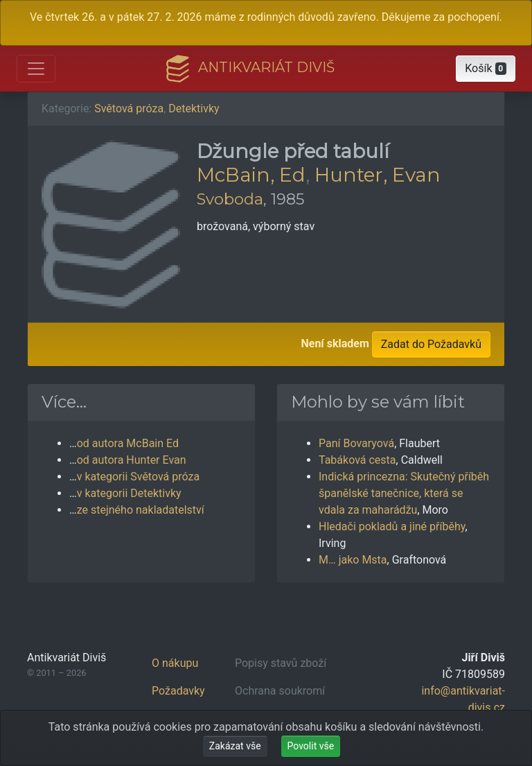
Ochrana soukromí (280, 691)
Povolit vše (311, 746)
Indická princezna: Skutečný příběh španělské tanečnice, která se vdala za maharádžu (404, 493)
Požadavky (178, 691)
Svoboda (230, 199)
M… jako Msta (353, 560)
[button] (486, 69)
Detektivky (194, 108)
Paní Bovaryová (356, 443)
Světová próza (129, 108)
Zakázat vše (235, 746)
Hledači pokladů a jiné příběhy (392, 526)
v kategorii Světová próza (138, 477)
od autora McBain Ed (128, 443)
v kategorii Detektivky (129, 493)
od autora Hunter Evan (132, 460)
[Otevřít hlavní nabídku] (36, 69)
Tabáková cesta (357, 460)
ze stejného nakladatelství (141, 510)
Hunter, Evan (378, 175)
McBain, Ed (251, 175)
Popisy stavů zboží (281, 663)
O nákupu (175, 663)
